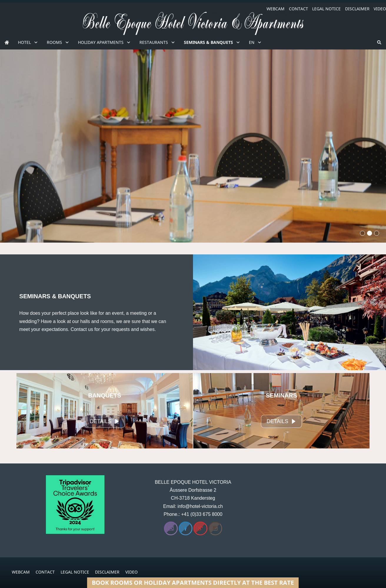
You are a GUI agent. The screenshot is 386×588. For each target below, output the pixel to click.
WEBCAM (276, 9)
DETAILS (105, 421)
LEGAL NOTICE (326, 9)
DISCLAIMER (357, 9)
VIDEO (380, 9)
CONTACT (298, 9)
